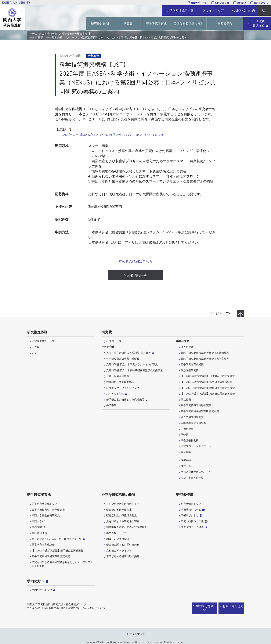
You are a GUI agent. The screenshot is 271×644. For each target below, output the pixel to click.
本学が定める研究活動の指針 (123, 556)
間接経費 (186, 400)
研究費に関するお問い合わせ (123, 545)
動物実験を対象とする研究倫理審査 (127, 527)
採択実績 (186, 460)
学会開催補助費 (190, 440)
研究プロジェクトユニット (196, 446)
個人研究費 (187, 347)
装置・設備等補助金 (118, 376)
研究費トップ (114, 341)
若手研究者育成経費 (192, 364)
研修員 (185, 434)
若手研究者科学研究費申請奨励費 (200, 411)
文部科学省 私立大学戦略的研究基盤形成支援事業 (135, 370)
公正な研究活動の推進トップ (123, 504)
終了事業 (111, 405)
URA (34, 353)
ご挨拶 (36, 347)
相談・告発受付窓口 (118, 539)
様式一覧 (186, 466)
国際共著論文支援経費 (194, 423)
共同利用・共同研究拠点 (120, 382)
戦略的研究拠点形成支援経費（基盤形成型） (206, 353)
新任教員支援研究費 (192, 417)
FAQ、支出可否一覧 (192, 478)
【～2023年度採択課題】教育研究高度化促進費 (208, 388)
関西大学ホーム (199, 3)
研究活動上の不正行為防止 (122, 515)
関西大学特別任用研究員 (46, 515)
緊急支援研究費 (190, 370)
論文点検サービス (116, 533)
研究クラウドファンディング (123, 388)
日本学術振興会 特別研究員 (48, 510)
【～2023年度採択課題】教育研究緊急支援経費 (208, 394)
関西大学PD (39, 521)
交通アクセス (261, 3)
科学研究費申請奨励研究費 (196, 405)
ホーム (33, 34)
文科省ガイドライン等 (119, 551)
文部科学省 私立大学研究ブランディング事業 (132, 364)
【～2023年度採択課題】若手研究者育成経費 (207, 382)
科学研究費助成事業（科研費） (124, 359)
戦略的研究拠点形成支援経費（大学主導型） (206, 359)
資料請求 (241, 3)
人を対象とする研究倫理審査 (123, 521)
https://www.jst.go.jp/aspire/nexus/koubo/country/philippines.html (111, 134)
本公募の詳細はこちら (135, 261)
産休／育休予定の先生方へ (196, 472)
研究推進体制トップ (43, 341)
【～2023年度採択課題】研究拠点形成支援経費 (208, 376)
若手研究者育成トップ (44, 504)
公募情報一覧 (49, 34)
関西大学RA (39, 527)
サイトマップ (137, 630)
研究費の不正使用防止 (119, 510)
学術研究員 (187, 429)
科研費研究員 (39, 533)
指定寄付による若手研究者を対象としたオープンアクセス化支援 (62, 564)
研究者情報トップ (191, 504)
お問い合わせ (222, 3)
